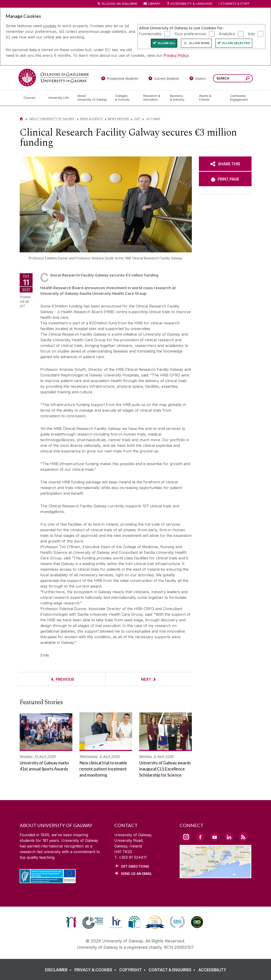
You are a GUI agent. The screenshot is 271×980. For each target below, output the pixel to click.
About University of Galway (52, 119)
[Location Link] (216, 875)
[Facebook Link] (200, 837)
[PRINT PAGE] (225, 179)
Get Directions (135, 866)
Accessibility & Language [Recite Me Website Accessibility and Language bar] (189, 4)
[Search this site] (247, 79)
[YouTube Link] (215, 837)
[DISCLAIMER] (59, 970)
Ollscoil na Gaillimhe (119, 4)
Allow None (199, 43)
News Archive (118, 119)
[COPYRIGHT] (133, 970)
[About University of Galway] (92, 98)
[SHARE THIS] (225, 164)
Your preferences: (191, 34)
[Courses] (32, 98)
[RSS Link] (243, 837)
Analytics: (227, 34)
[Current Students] (164, 79)
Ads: (252, 34)
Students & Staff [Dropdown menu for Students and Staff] (235, 4)
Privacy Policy (176, 55)
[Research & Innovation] (153, 98)
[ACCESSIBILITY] (212, 970)
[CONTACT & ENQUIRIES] (173, 970)
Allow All (166, 43)
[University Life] (59, 98)
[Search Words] (233, 78)
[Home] (21, 119)
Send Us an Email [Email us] (136, 874)
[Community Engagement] (239, 98)
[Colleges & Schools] (125, 98)
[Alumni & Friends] (211, 98)
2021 (137, 119)
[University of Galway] (54, 78)
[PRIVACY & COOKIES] (96, 970)
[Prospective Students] (120, 79)
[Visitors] (198, 79)
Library (154, 4)
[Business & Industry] (181, 98)
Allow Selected (236, 43)
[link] (71, 922)
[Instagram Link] (186, 837)
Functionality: (151, 34)
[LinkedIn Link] (229, 837)
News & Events (91, 119)
